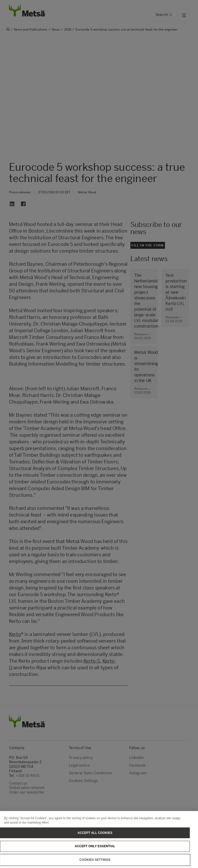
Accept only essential (95, 853)
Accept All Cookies (95, 840)
